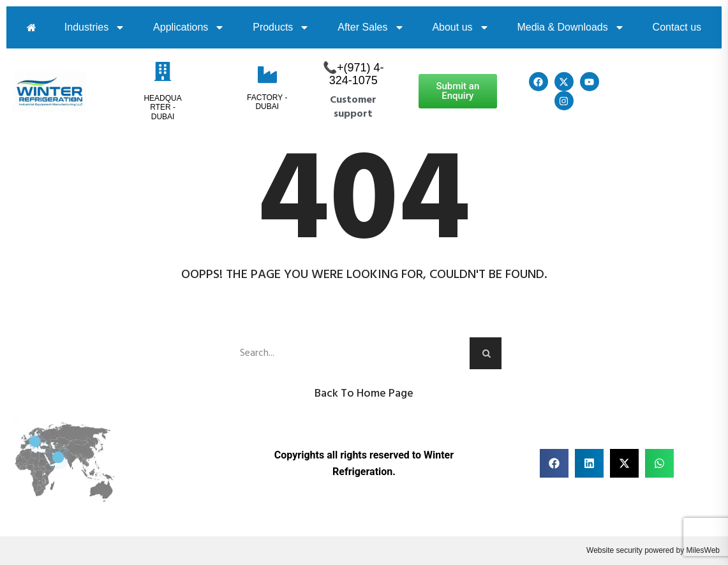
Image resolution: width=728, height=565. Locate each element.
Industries (95, 27)
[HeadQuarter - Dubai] (163, 71)
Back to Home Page (364, 394)
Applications (189, 27)
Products (281, 27)
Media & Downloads (570, 27)
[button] (554, 463)
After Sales (371, 27)
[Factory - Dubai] (267, 75)
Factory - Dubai (267, 102)
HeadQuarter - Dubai (162, 107)
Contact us (677, 27)
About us (460, 27)
